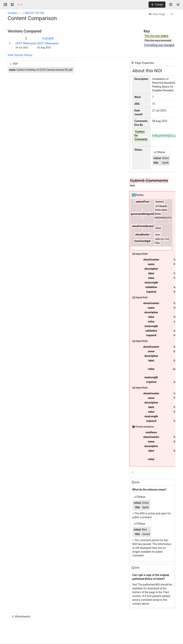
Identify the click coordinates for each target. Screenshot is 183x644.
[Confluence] (20, 5)
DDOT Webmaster (26, 43)
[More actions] (172, 14)
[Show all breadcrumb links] (21, 13)
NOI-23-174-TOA (35, 13)
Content (12, 13)
